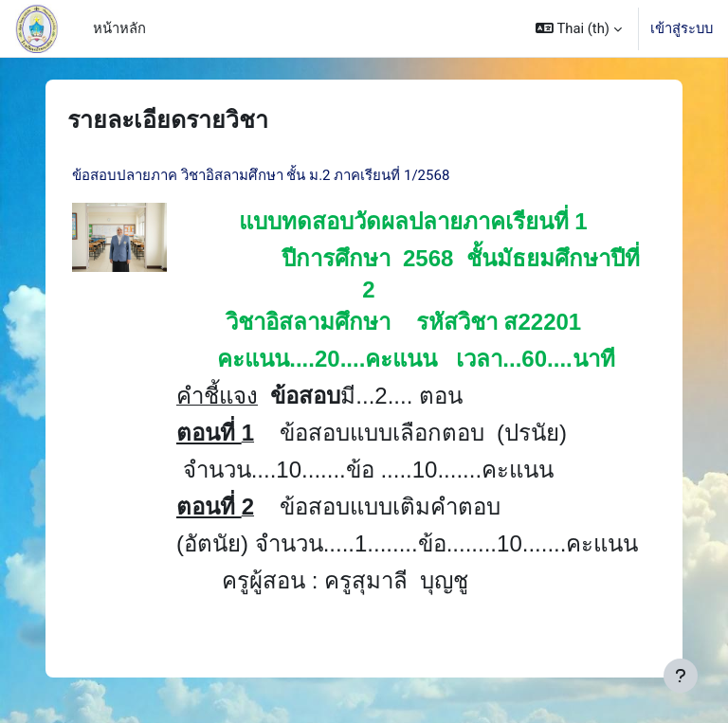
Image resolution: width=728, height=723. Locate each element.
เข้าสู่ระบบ (682, 28)
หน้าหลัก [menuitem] (119, 28)
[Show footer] (681, 676)
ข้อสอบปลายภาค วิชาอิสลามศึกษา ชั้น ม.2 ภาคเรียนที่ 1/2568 (261, 175)
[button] (579, 28)
